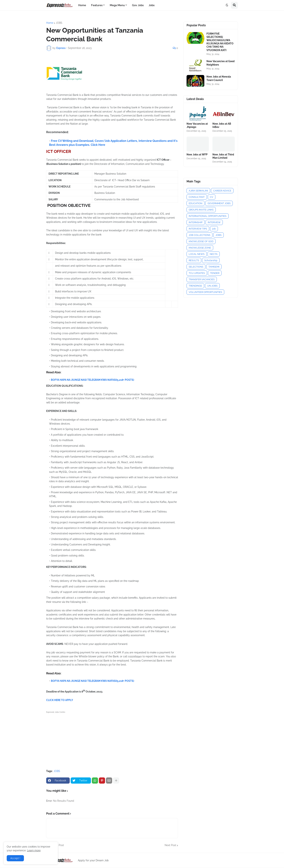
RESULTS (194, 260)
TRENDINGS (195, 286)
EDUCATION (196, 203)
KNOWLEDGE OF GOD (201, 241)
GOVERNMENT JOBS (219, 203)
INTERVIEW (214, 222)
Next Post (170, 845)
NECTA (214, 254)
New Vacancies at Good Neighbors (221, 63)
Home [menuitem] (82, 5)
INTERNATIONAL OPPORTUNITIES (208, 216)
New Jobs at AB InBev (222, 125)
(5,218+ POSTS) (125, 380)
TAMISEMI (214, 267)
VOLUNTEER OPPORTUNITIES (205, 292)
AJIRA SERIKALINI (198, 191)
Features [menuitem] (97, 5)
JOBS (59, 23)
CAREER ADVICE (222, 191)
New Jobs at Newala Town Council (219, 78)
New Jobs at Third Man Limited (223, 156)
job (214, 229)
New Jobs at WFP (197, 155)
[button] (227, 5)
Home (50, 23)
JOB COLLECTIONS (200, 235)
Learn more (34, 850)
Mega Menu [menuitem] (117, 5)
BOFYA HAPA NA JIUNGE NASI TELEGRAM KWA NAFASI (84, 380)
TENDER (215, 273)
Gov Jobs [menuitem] (138, 5)
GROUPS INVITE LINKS (201, 210)
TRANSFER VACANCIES (202, 279)
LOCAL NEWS (197, 254)
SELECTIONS (196, 267)
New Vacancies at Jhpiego (197, 125)
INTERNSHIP (196, 222)
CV (212, 197)
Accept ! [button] (15, 858)
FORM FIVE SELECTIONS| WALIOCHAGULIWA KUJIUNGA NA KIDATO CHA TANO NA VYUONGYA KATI (220, 42)
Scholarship (211, 260)
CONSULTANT (197, 197)
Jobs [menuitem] (152, 5)
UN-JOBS (212, 286)
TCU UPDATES (197, 273)
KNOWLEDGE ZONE (200, 248)
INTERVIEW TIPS (198, 229)
